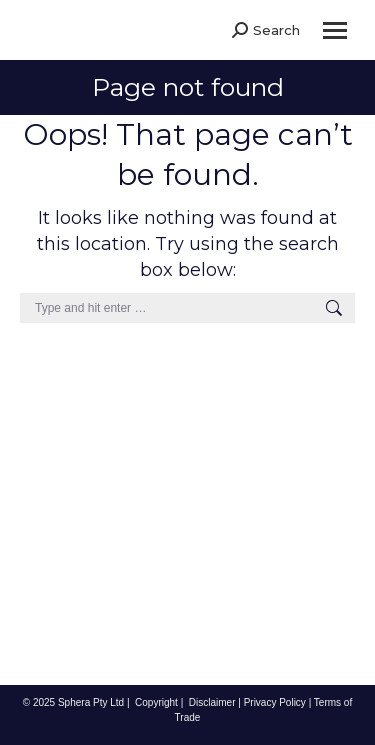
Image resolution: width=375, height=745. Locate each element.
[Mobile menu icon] (335, 30)
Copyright (156, 702)
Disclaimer (212, 702)
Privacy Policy (275, 702)
